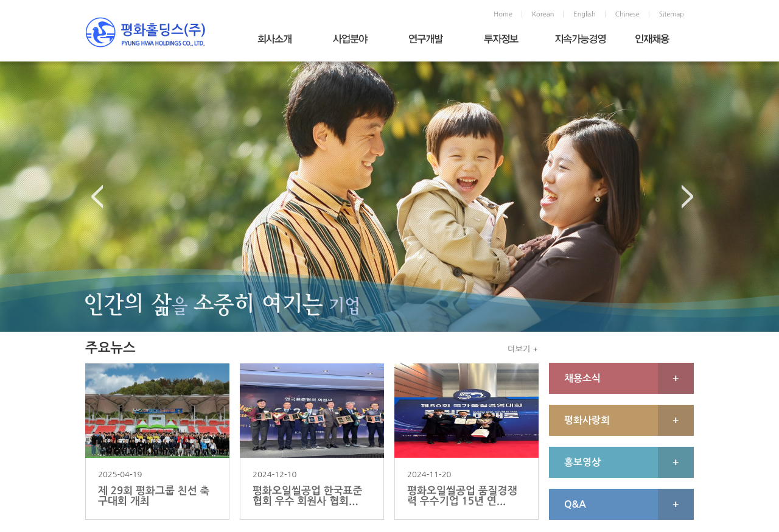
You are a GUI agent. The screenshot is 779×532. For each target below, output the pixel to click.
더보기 (519, 349)
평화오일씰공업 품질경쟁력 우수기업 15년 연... (462, 496)
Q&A (575, 504)
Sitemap (672, 14)
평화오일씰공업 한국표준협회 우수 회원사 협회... (308, 496)
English (584, 14)
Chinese (627, 14)
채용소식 (582, 378)
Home (503, 14)
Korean (543, 14)
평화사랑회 (587, 420)
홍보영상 (582, 462)
